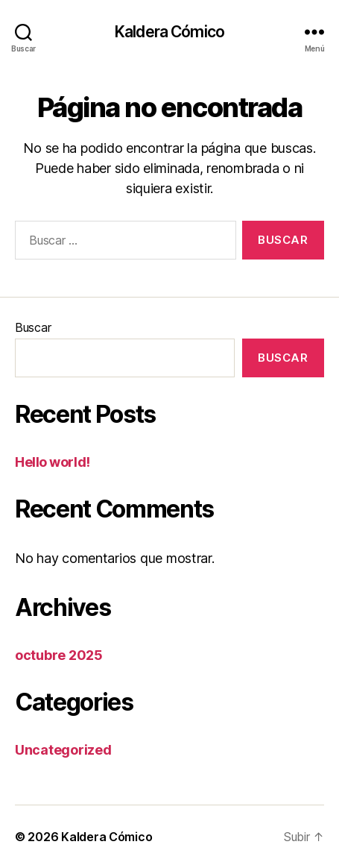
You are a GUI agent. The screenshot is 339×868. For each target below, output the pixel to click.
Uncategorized (63, 750)
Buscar (33, 327)
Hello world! (53, 462)
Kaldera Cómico (169, 32)
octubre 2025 (59, 655)
